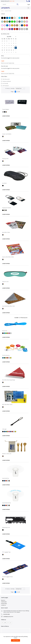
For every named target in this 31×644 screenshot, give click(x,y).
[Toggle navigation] (28, 8)
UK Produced (6, 86)
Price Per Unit (15, 66)
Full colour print (6, 79)
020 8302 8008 (27, 1)
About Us (3, 600)
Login (29, 4)
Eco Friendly (5, 83)
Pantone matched (7, 81)
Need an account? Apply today (8, 63)
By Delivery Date (15, 34)
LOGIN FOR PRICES (6, 116)
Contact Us (3, 605)
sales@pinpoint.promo (29, 1)
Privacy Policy (4, 603)
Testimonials (4, 602)
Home (2, 11)
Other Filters (15, 76)
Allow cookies (16, 640)
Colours (15, 14)
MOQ (15, 56)
